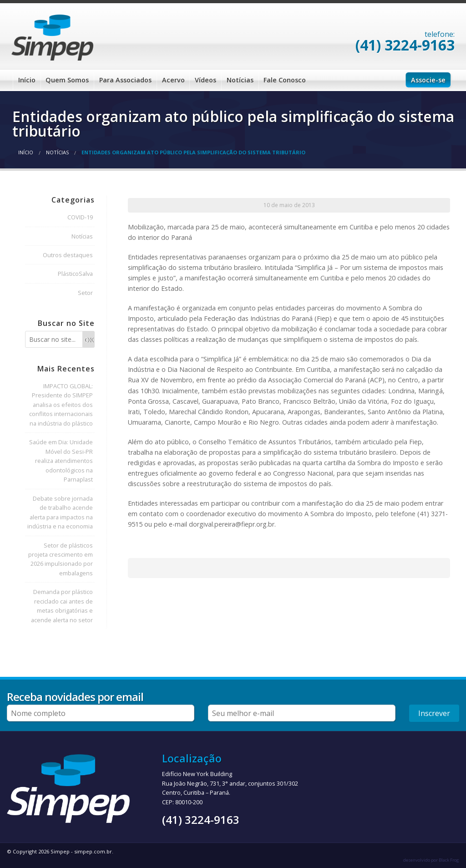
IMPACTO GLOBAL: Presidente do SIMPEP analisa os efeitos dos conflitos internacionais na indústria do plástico (61, 405)
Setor (85, 293)
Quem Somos (67, 80)
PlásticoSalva (75, 274)
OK (89, 340)
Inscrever (434, 713)
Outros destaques (68, 255)
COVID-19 (80, 217)
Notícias (240, 80)
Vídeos (205, 80)
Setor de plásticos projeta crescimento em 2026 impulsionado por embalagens (61, 559)
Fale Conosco (285, 80)
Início (27, 80)
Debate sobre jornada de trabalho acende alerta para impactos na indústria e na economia (60, 512)
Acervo (173, 80)
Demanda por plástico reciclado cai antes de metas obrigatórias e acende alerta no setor (62, 606)
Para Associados (125, 80)
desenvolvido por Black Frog (431, 860)
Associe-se (428, 80)
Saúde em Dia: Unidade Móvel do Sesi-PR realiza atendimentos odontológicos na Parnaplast (61, 461)
